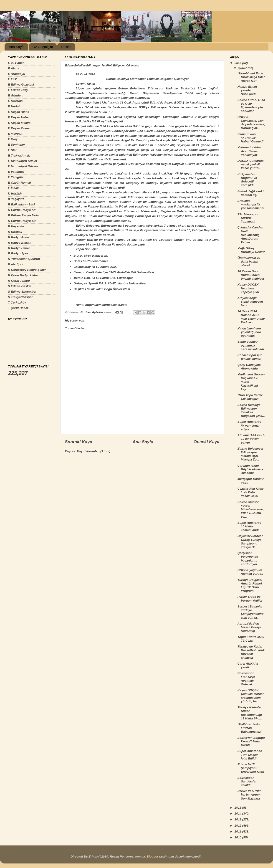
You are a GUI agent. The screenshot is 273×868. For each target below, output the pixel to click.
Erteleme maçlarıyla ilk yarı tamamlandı (251, 204)
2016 (238, 63)
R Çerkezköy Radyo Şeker (27, 270)
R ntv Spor (16, 264)
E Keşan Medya (19, 123)
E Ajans (14, 68)
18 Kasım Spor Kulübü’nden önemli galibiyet (251, 275)
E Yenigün (15, 177)
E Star (12, 150)
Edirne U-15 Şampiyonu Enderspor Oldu (251, 768)
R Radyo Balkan (20, 243)
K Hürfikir (15, 194)
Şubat (243, 68)
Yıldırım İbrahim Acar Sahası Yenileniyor (249, 151)
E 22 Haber (16, 63)
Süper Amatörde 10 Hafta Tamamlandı (249, 526)
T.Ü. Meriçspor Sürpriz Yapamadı (248, 218)
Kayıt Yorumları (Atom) (94, 451)
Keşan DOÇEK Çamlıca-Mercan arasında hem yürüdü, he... (251, 696)
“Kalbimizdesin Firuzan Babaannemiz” (250, 728)
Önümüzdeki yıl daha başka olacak (249, 262)
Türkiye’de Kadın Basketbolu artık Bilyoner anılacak (251, 652)
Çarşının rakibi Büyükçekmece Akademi (250, 469)
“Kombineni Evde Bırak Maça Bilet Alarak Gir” (251, 77)
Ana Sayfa (17, 47)
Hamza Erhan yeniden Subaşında (247, 90)
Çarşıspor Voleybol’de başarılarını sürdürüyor (248, 559)
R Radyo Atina (18, 237)
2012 (238, 826)
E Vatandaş (16, 172)
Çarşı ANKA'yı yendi (248, 665)
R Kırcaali (15, 232)
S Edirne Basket (20, 286)
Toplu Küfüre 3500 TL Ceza (251, 639)
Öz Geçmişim (43, 47)
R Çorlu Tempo (19, 281)
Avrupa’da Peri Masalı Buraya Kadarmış (250, 627)
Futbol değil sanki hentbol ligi (251, 193)
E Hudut (14, 106)
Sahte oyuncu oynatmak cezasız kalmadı (251, 345)
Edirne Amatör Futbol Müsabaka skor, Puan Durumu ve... (251, 509)
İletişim (66, 47)
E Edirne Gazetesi (21, 85)
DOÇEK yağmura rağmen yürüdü (250, 572)
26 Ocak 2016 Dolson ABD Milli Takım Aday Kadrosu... (251, 317)
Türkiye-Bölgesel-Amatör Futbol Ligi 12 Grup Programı (250, 585)
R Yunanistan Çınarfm (24, 259)
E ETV (12, 79)
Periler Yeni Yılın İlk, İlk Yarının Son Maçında (250, 795)
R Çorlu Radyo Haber (23, 275)
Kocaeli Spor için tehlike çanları (250, 357)
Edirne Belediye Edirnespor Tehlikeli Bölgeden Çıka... (251, 410)
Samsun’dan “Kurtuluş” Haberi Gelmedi (250, 138)
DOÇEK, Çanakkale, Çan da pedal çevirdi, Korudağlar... (251, 123)
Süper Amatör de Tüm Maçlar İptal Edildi (250, 755)
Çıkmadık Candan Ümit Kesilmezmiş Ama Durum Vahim (250, 235)
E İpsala (14, 188)
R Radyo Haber (19, 248)
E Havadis (15, 101)
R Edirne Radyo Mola (23, 215)
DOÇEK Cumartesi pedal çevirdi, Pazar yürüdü (251, 164)
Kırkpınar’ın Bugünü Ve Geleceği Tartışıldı (247, 180)
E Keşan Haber (19, 117)
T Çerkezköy (17, 302)
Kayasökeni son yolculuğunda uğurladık (249, 332)
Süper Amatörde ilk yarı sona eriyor (249, 425)
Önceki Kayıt (207, 442)
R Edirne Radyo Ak (22, 210)
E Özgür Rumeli (19, 183)
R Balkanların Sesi (21, 204)
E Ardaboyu (16, 74)
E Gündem (16, 95)
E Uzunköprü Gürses (23, 166)
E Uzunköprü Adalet (23, 161)
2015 (238, 808)
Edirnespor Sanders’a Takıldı (247, 781)
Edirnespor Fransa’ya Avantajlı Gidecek (246, 679)
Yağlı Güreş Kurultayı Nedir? (251, 250)
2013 (238, 819)
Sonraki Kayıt (79, 442)
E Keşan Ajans (19, 112)
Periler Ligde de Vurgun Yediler (250, 598)
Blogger (152, 857)
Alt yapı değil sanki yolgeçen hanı (250, 302)
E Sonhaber (16, 145)
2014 (238, 814)
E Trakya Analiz (19, 156)
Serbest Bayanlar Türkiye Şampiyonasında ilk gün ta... (251, 612)
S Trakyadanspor (20, 297)
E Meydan (15, 134)
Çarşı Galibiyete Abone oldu (249, 367)
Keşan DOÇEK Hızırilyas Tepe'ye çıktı (248, 288)
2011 (238, 831)
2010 (238, 837)
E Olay (13, 139)
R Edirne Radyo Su (22, 221)
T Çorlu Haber (18, 308)
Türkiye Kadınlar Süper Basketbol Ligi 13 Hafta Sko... (250, 713)
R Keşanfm (16, 226)
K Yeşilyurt (16, 199)
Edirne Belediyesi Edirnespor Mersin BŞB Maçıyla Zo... (250, 454)
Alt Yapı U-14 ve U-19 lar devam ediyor (251, 439)
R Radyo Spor (18, 253)
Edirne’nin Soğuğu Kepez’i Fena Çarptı (251, 741)
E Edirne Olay (18, 90)
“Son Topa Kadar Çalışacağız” (250, 397)
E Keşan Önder (19, 128)
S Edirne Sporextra (22, 292)
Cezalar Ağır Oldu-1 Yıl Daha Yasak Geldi (251, 492)
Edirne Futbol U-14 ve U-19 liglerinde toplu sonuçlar (251, 106)
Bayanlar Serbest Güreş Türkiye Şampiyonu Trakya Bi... (250, 542)
